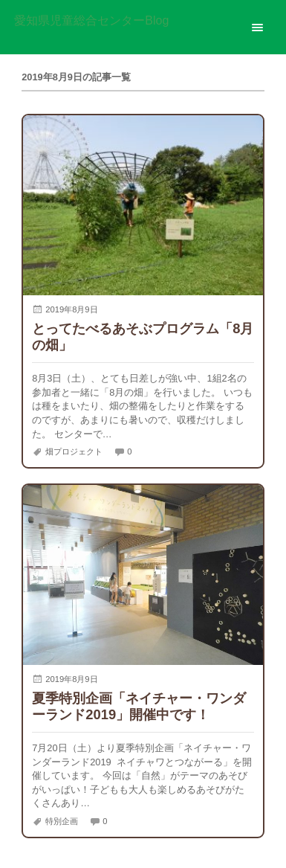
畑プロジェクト (74, 451)
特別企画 (62, 821)
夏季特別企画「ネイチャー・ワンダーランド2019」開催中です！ (139, 706)
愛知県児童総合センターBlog (91, 21)
